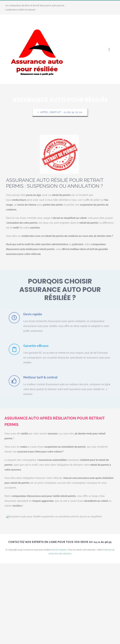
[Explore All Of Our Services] (60, 112)
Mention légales (59, 630)
